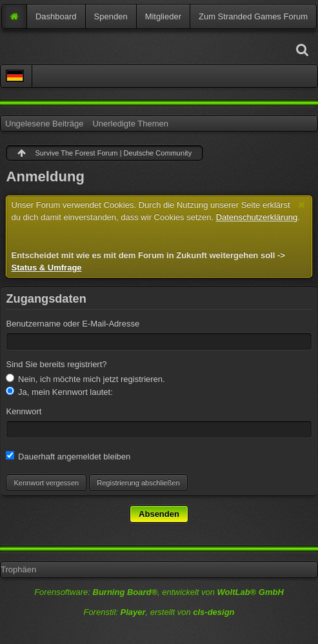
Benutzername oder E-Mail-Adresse (73, 324)
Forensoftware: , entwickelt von (159, 592)
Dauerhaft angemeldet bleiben (68, 456)
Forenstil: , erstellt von (159, 612)
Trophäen (18, 569)
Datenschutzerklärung (257, 217)
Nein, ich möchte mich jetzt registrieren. (85, 379)
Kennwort (24, 411)
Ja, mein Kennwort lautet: (59, 392)
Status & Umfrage (46, 267)
